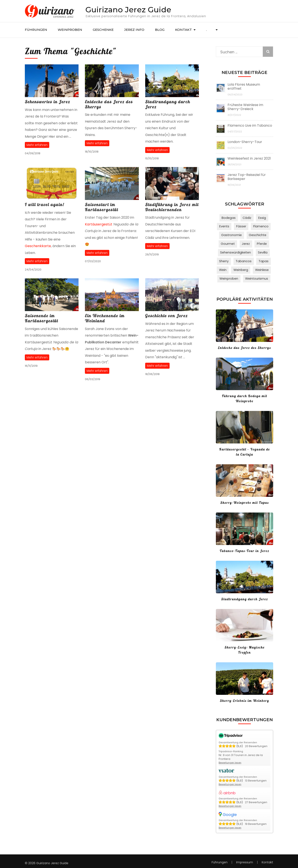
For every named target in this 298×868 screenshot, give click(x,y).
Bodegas (230, 218)
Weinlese (261, 268)
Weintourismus (256, 276)
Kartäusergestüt (99, 224)
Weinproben (70, 30)
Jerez (246, 243)
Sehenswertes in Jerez (48, 102)
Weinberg (241, 268)
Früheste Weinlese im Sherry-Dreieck (245, 107)
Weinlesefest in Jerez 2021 (249, 158)
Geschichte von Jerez (167, 316)
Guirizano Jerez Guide (128, 10)
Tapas (263, 259)
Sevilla (262, 251)
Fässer (241, 226)
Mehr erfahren (37, 145)
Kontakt (183, 30)
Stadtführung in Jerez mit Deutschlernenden (172, 207)
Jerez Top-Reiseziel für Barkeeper (247, 177)
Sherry (225, 259)
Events (225, 226)
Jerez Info (134, 30)
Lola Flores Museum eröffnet (244, 86)
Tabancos (244, 259)
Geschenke (103, 30)
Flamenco (260, 226)
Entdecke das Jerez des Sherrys (109, 104)
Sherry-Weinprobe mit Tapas (245, 499)
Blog (160, 30)
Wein (224, 268)
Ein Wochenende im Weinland (105, 318)
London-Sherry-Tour (245, 142)
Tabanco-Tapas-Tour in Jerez (245, 548)
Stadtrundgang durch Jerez (168, 104)
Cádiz (247, 218)
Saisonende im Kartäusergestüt (41, 318)
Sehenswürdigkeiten (236, 251)
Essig (261, 218)
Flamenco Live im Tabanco (250, 125)
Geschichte (257, 234)
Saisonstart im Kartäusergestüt (102, 207)
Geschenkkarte (38, 246)
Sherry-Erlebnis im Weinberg (245, 697)
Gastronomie (232, 234)
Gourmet (229, 243)
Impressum (245, 858)
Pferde (261, 243)
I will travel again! (44, 205)
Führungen (36, 30)
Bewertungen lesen (231, 759)
